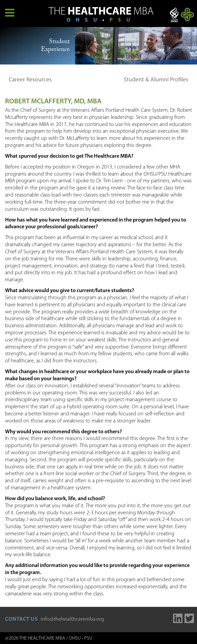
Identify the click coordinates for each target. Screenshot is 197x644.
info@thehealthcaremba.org (72, 619)
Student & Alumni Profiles (156, 80)
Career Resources (30, 80)
